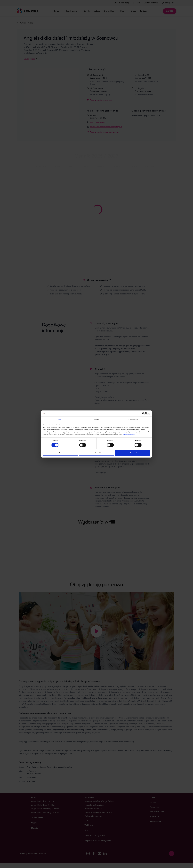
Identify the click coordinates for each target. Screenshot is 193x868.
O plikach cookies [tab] (133, 419)
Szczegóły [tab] (96, 419)
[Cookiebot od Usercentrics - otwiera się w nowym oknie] (139, 413)
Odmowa (61, 453)
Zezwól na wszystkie (133, 453)
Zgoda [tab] (60, 419)
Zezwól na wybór (97, 453)
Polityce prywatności (129, 435)
